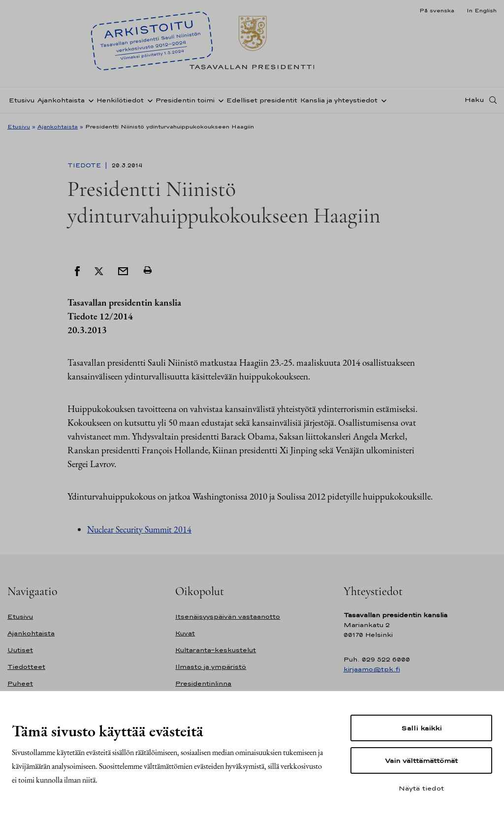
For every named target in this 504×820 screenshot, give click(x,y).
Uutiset (20, 650)
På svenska (437, 10)
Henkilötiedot (120, 100)
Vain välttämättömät (421, 760)
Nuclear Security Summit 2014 (139, 529)
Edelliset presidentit (262, 100)
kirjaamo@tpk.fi (372, 669)
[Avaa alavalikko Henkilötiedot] (148, 100)
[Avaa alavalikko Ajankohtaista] (89, 100)
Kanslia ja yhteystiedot (339, 100)
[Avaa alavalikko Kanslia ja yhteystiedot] (382, 100)
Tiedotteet (26, 667)
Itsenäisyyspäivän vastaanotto (228, 616)
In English (482, 10)
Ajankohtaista (61, 100)
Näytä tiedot (421, 788)
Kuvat (185, 633)
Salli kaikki (421, 728)
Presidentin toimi (185, 100)
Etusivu (22, 100)
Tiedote (85, 165)
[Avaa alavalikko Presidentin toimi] (219, 100)
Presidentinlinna (203, 683)
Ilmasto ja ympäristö (211, 667)
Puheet (20, 683)
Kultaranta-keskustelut (216, 650)
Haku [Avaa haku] (474, 100)
